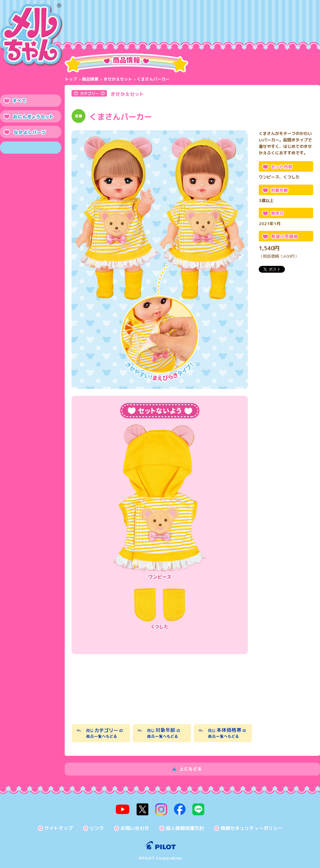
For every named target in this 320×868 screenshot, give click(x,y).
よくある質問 (300, 27)
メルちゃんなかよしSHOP (160, 693)
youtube (123, 809)
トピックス (258, 27)
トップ (71, 79)
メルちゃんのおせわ (174, 27)
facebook (179, 809)
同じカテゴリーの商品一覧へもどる (101, 733)
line (198, 809)
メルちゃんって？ (131, 27)
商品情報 (89, 27)
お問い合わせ (135, 828)
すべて (31, 101)
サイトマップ (59, 828)
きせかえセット (118, 79)
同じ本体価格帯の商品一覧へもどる (223, 733)
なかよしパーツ (31, 132)
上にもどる (192, 769)
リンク (97, 828)
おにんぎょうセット (31, 116)
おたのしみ (216, 27)
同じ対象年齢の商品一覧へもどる (162, 733)
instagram (161, 809)
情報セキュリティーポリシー (252, 828)
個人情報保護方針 (185, 828)
